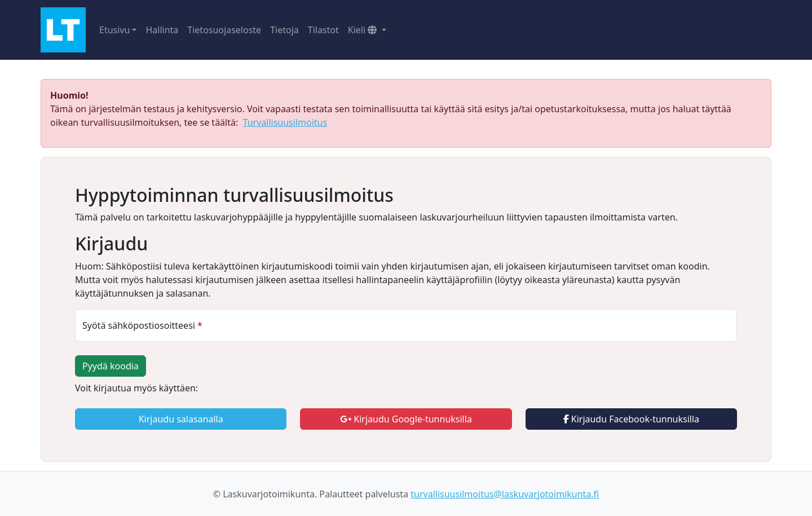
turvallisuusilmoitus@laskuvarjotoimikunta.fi (505, 494)
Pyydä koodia (111, 366)
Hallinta (162, 30)
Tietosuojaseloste (224, 30)
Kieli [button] (364, 30)
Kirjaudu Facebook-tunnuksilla (631, 419)
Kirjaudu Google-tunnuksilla (406, 419)
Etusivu (114, 30)
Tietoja (284, 30)
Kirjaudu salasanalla (181, 419)
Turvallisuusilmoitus (285, 122)
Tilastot (323, 30)
